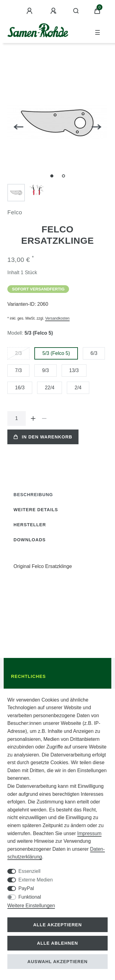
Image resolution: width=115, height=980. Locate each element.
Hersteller (30, 525)
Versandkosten (57, 318)
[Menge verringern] (44, 418)
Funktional (30, 897)
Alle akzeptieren (57, 925)
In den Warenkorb (43, 437)
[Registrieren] (54, 11)
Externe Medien (36, 880)
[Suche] (76, 11)
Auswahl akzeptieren (57, 962)
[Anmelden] (30, 11)
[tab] (33, 495)
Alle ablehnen (58, 943)
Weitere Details (36, 510)
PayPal (26, 888)
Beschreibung (33, 495)
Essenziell (29, 871)
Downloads (30, 540)
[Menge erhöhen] (33, 418)
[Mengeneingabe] (17, 418)
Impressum (89, 833)
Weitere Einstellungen (31, 906)
